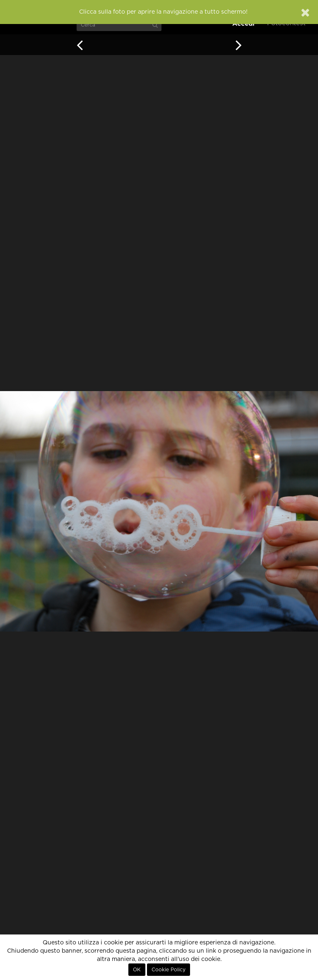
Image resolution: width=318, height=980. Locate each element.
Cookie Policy (169, 970)
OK (137, 970)
